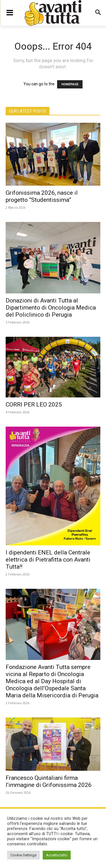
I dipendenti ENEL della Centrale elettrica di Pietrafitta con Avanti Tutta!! (48, 560)
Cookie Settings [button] (23, 855)
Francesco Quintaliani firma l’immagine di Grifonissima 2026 (49, 781)
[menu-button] (10, 13)
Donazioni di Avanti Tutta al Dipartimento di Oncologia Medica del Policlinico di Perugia (51, 308)
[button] (98, 13)
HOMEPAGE (70, 84)
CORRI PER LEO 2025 (34, 405)
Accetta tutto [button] (57, 855)
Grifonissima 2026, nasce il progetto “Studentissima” (42, 196)
